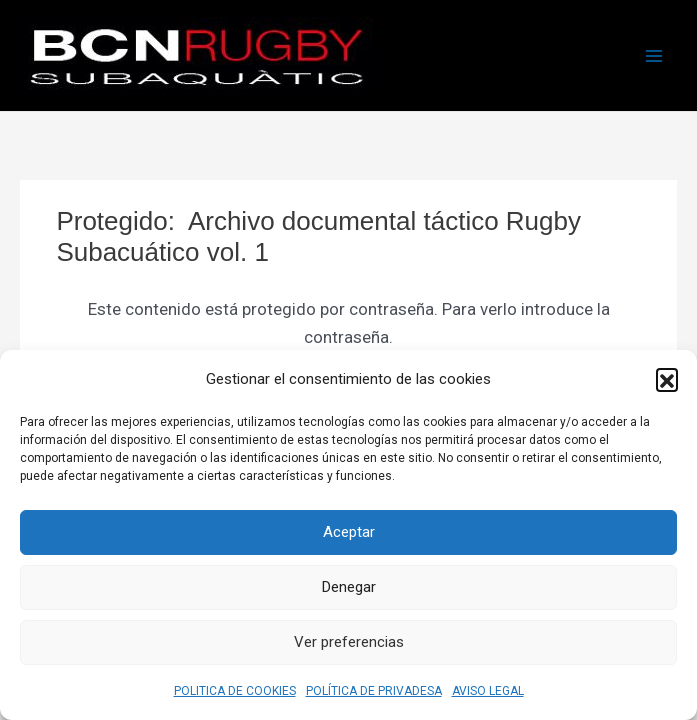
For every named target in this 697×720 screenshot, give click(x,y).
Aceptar (349, 532)
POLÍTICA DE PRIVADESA (374, 691)
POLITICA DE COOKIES (235, 691)
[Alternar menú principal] (655, 56)
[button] (667, 379)
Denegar (349, 587)
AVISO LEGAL (488, 691)
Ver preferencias (349, 642)
